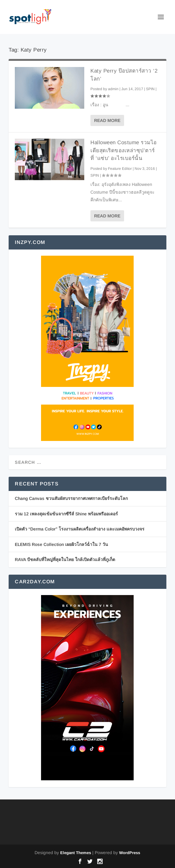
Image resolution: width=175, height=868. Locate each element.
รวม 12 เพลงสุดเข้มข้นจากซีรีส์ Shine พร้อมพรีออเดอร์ (66, 514)
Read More (107, 120)
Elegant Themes (76, 853)
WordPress (130, 853)
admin (113, 89)
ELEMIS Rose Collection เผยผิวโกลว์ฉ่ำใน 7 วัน (61, 544)
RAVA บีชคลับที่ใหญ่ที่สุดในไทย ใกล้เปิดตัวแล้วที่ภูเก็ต (65, 560)
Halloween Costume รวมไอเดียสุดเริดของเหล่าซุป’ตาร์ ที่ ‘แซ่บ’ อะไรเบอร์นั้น (124, 150)
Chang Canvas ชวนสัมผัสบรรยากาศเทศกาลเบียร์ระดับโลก (71, 498)
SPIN (150, 89)
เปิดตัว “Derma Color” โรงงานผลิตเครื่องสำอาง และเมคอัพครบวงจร (80, 529)
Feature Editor (120, 169)
